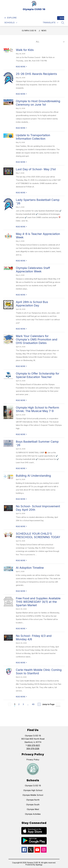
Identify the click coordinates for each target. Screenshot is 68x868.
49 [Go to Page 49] (33, 704)
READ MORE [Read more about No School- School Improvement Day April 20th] (21, 526)
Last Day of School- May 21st (36, 169)
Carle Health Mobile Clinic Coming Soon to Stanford (39, 672)
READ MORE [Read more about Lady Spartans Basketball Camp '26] (21, 227)
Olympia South (33, 805)
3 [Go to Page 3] (23, 704)
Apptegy (39, 865)
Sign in (62, 18)
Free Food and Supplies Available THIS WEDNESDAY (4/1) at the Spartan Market (38, 602)
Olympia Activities (33, 814)
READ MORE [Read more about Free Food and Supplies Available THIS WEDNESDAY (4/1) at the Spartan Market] (21, 629)
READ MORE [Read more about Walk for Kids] (21, 67)
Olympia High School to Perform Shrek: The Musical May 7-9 (37, 409)
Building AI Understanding (33, 476)
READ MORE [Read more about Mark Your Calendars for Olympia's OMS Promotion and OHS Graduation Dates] (21, 366)
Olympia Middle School (33, 795)
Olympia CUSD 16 (29, 31)
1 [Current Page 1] (15, 704)
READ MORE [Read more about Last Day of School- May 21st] (21, 193)
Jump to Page (48, 704)
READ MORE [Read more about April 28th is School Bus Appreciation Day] (21, 329)
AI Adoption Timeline (30, 568)
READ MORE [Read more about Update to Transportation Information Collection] (21, 162)
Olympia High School (33, 790)
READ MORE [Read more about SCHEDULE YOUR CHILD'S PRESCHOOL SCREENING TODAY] (21, 560)
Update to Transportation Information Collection (33, 137)
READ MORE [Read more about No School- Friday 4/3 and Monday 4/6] (21, 663)
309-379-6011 (34, 745)
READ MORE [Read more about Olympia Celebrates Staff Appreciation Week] (21, 295)
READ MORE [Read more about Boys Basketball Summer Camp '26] (21, 468)
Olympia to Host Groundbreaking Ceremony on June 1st (38, 103)
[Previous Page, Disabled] (10, 704)
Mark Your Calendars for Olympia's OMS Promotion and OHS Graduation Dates (37, 339)
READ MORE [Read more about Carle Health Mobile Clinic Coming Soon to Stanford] (21, 697)
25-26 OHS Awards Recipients (36, 74)
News (44, 31)
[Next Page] (39, 704)
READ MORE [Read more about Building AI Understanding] (21, 499)
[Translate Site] (51, 23)
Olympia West (33, 809)
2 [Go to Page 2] (19, 704)
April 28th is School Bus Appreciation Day (32, 304)
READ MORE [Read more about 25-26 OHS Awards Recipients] (21, 94)
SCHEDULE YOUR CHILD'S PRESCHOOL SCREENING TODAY (38, 535)
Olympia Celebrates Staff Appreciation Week (33, 270)
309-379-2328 (33, 749)
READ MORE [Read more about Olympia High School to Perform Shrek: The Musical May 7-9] (21, 434)
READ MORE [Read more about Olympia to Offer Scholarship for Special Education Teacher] (21, 400)
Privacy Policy (33, 760)
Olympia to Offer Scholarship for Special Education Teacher (38, 375)
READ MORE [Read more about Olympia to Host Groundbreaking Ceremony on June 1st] (21, 128)
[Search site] (63, 23)
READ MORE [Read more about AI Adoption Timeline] (21, 591)
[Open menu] (10, 18)
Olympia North (33, 800)
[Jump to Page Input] (58, 704)
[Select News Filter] (50, 42)
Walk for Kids (25, 50)
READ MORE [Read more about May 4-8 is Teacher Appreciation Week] (21, 261)
